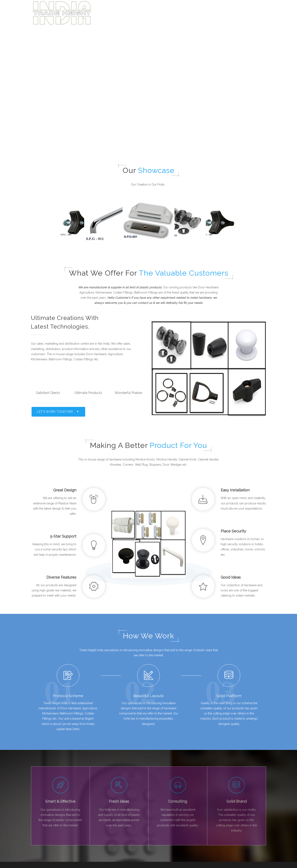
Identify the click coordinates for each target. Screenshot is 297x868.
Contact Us (99, 849)
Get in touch (254, 13)
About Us (213, 13)
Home (195, 13)
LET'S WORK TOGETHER (58, 354)
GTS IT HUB (159, 864)
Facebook (41, 835)
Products (233, 13)
